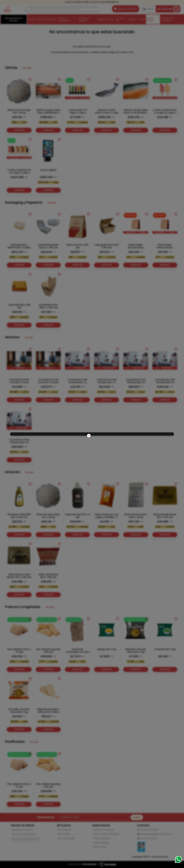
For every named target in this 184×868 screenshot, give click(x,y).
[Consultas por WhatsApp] (178, 859)
